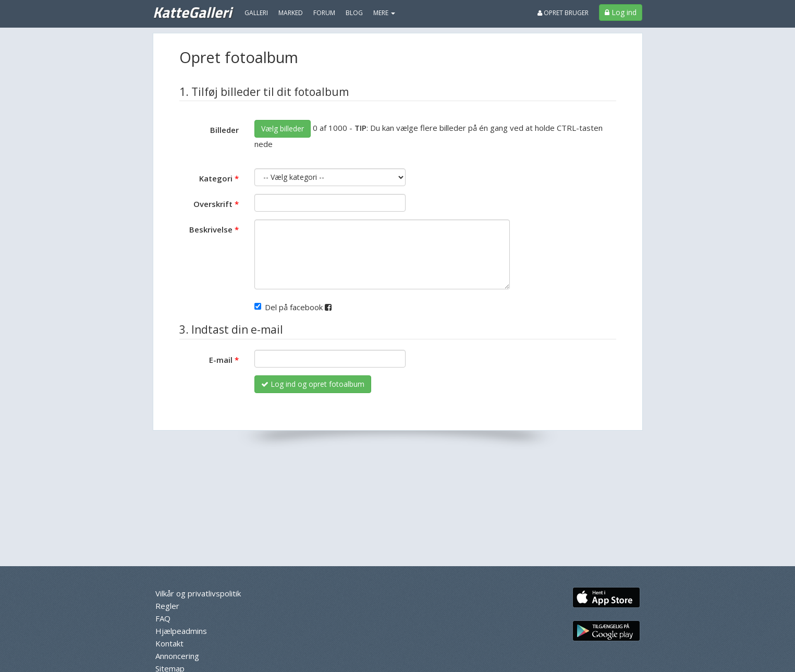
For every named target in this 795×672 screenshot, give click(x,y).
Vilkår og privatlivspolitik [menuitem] (198, 593)
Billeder (224, 130)
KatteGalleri (192, 12)
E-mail (221, 360)
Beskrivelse (211, 229)
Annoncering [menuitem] (177, 656)
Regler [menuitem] (167, 606)
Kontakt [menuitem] (169, 643)
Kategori (216, 178)
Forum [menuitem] (324, 13)
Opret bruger (563, 13)
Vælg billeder (283, 129)
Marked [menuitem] (291, 13)
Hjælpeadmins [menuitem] (181, 631)
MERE (384, 13)
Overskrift (213, 204)
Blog (354, 13)
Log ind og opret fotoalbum (313, 384)
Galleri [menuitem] (256, 13)
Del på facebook (293, 307)
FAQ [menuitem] (163, 618)
